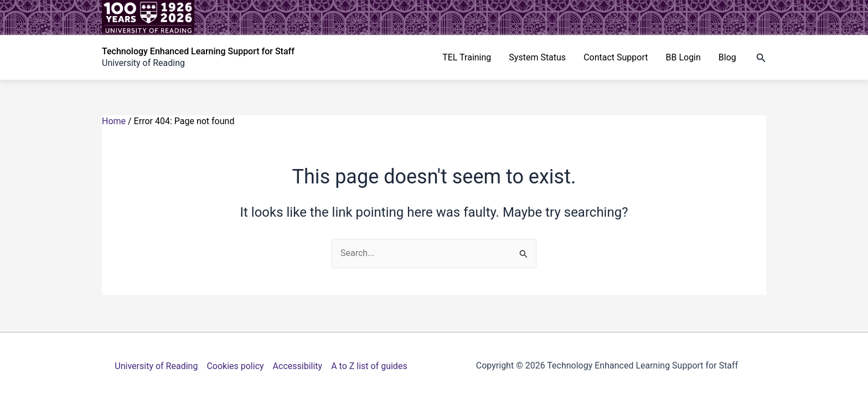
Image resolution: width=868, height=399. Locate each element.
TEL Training (467, 57)
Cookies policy (235, 366)
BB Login (683, 57)
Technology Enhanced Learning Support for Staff (198, 51)
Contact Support (616, 57)
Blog (727, 57)
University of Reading (156, 366)
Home (114, 121)
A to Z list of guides (369, 366)
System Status (537, 57)
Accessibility (298, 366)
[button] (761, 58)
